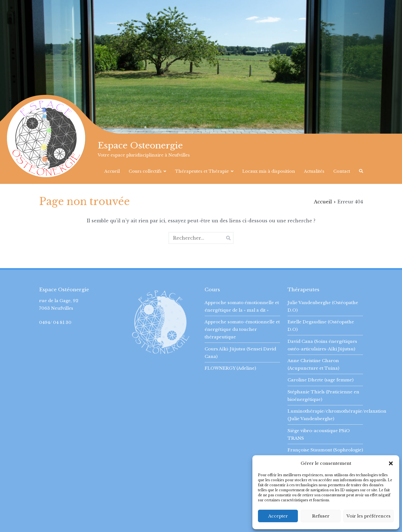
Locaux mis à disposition (269, 171)
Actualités (314, 171)
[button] (391, 463)
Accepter (278, 516)
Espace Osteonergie (140, 145)
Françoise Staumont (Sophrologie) (325, 450)
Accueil (112, 171)
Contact (342, 171)
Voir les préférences (368, 516)
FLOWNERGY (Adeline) (230, 368)
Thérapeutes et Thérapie (202, 171)
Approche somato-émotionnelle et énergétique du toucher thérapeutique (242, 329)
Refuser (321, 516)
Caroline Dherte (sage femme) (320, 380)
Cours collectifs (145, 171)
